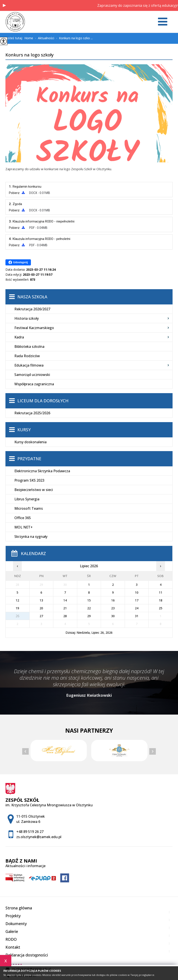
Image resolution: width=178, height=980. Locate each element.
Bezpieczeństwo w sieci (34, 490)
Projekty (13, 916)
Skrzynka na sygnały (31, 537)
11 (161, 592)
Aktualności (44, 38)
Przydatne (29, 459)
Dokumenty (16, 924)
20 (41, 608)
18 (161, 600)
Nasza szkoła (32, 297)
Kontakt (13, 947)
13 (41, 600)
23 (113, 608)
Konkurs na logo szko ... (73, 38)
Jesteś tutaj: (15, 38)
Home (29, 38)
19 (17, 608)
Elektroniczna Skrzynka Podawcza (42, 471)
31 (137, 616)
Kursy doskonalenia (30, 442)
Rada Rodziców (27, 356)
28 (65, 616)
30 (113, 616)
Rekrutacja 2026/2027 (32, 309)
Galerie (12, 931)
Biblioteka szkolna (29, 346)
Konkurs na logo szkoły (29, 55)
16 (113, 600)
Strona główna (19, 908)
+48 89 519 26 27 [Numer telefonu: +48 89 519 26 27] (30, 832)
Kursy (24, 430)
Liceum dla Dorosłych (43, 401)
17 (137, 600)
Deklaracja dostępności (27, 955)
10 (137, 592)
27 (41, 616)
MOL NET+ (24, 527)
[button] (4, 5)
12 (17, 600)
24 (137, 608)
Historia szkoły (27, 318)
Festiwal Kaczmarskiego (34, 328)
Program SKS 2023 (29, 480)
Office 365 (23, 518)
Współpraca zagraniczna (34, 384)
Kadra (19, 337)
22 (89, 608)
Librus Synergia (27, 499)
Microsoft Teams (29, 508)
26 (17, 616)
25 (161, 608)
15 (89, 600)
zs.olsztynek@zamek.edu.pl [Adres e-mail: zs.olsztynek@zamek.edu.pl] (39, 837)
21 (65, 608)
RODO (11, 939)
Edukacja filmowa (29, 365)
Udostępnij (18, 262)
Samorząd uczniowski (32, 375)
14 (65, 600)
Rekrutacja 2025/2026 (32, 413)
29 (89, 616)
